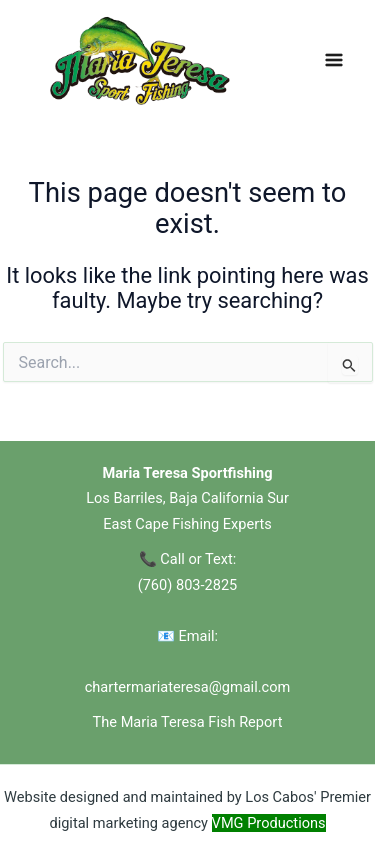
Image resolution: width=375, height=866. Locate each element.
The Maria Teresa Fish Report (188, 722)
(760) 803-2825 (188, 585)
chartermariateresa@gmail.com (188, 687)
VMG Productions (269, 823)
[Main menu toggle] (334, 60)
